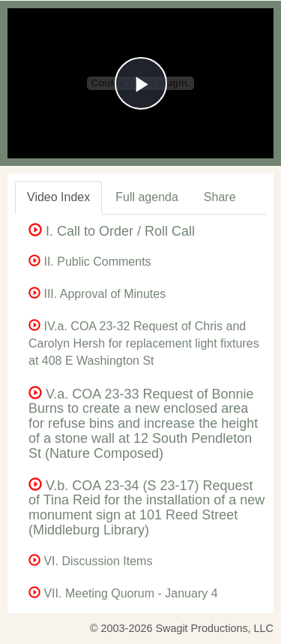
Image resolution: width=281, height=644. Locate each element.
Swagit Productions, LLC (214, 628)
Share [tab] (220, 197)
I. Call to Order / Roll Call (112, 231)
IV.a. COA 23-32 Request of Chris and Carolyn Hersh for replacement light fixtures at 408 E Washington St (144, 343)
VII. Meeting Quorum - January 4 (123, 593)
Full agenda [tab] (147, 197)
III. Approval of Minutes (97, 294)
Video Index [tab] (58, 197)
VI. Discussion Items (90, 561)
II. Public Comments (90, 262)
